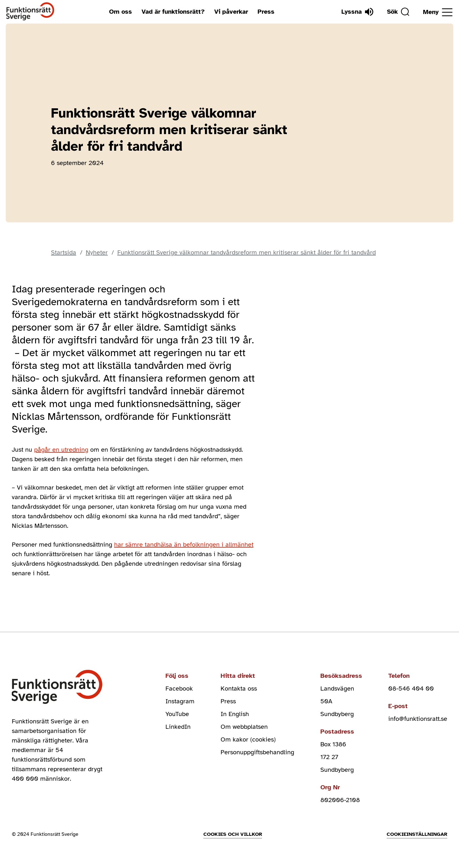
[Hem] (30, 12)
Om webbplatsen (244, 727)
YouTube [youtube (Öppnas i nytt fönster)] (177, 714)
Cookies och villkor (233, 834)
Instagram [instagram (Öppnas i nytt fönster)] (180, 701)
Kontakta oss (239, 689)
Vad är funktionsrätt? (173, 12)
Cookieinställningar (417, 834)
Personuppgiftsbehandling (257, 752)
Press (266, 12)
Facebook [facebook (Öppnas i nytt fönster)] (179, 689)
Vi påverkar (231, 12)
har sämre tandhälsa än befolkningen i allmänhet (184, 545)
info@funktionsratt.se (418, 719)
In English (235, 714)
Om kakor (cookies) (248, 739)
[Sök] (398, 12)
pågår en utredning (61, 450)
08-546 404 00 (411, 689)
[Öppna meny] (438, 12)
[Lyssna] (357, 12)
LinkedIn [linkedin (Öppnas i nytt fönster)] (178, 727)
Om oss (120, 12)
